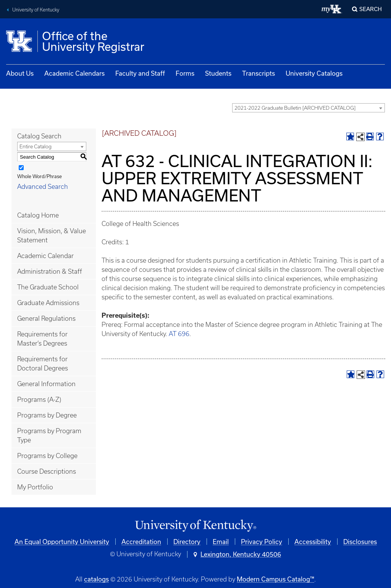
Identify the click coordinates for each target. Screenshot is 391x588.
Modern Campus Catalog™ (275, 579)
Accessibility (313, 542)
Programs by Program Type (49, 435)
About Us (20, 73)
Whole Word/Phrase (40, 176)
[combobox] (309, 108)
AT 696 (179, 334)
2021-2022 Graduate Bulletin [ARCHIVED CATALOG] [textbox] (295, 108)
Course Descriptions (47, 471)
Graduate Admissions (48, 303)
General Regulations (46, 318)
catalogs (96, 579)
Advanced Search (43, 187)
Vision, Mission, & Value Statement (52, 236)
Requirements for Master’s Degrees (42, 339)
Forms (185, 73)
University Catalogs (314, 73)
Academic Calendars (74, 73)
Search (371, 9)
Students (218, 73)
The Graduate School (48, 287)
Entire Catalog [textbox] (36, 147)
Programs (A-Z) (39, 400)
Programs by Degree (47, 415)
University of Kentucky (36, 10)
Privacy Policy (262, 542)
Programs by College (47, 456)
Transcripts (259, 73)
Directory (187, 542)
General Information (46, 384)
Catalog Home (38, 215)
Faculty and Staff (140, 73)
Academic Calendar (45, 256)
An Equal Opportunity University (62, 542)
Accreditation (141, 542)
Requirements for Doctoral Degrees (43, 364)
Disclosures (360, 542)
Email (221, 542)
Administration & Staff (50, 271)
